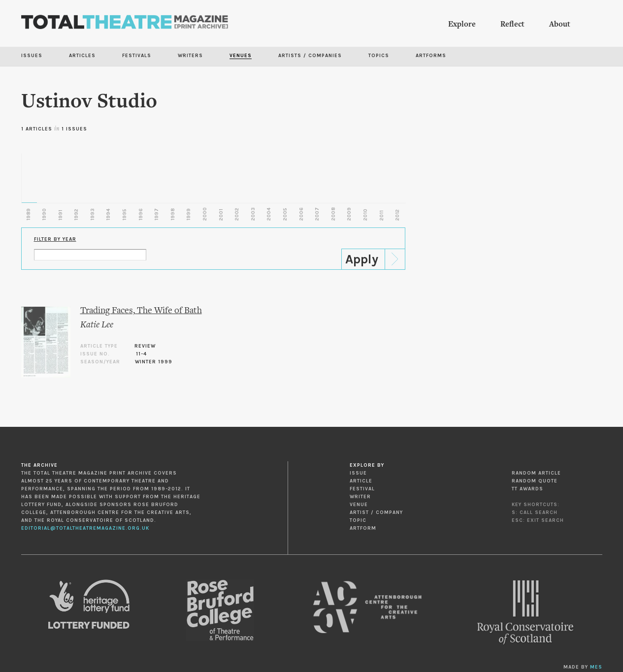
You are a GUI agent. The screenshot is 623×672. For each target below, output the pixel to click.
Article (361, 481)
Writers (190, 56)
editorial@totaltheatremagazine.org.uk (85, 528)
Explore (462, 25)
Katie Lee (97, 325)
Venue (359, 505)
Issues (32, 56)
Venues (241, 56)
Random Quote (535, 481)
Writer (360, 497)
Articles (82, 56)
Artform (363, 528)
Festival (362, 489)
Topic (358, 520)
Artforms (431, 56)
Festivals (137, 56)
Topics (379, 56)
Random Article (536, 473)
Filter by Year (55, 239)
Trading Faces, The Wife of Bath (141, 311)
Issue (358, 473)
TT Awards (527, 489)
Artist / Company (376, 512)
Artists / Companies (310, 56)
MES (596, 667)
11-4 (141, 354)
